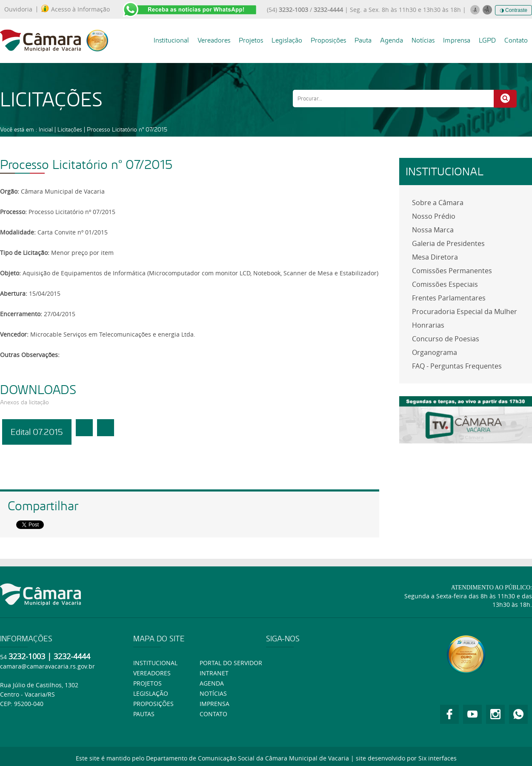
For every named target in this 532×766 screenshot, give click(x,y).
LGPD (487, 40)
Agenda (392, 40)
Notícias (423, 40)
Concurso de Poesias (446, 339)
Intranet (214, 673)
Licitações (70, 129)
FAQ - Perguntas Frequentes (457, 366)
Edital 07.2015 (37, 432)
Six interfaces (438, 758)
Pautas (144, 714)
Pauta (363, 40)
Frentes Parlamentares (449, 298)
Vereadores (214, 40)
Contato (516, 40)
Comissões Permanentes (452, 271)
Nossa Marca (433, 230)
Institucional (171, 40)
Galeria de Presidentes (448, 243)
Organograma (435, 352)
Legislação (287, 40)
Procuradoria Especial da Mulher (465, 312)
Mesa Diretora (435, 257)
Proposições (328, 40)
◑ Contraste (513, 10)
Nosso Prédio (434, 216)
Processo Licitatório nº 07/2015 (127, 129)
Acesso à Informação (76, 9)
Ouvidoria (18, 9)
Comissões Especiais (445, 284)
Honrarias (428, 325)
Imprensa (457, 40)
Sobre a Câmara (438, 203)
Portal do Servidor (231, 663)
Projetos (251, 40)
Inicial (46, 129)
